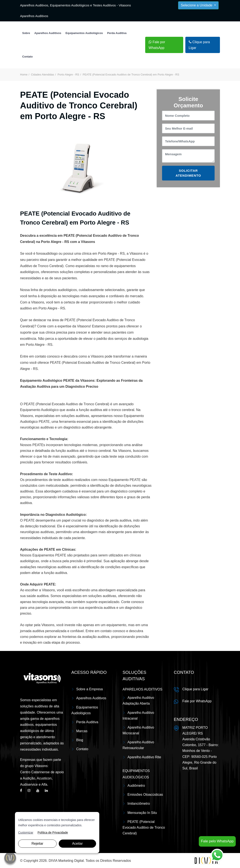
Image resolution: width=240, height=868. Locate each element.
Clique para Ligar (199, 45)
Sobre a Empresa (90, 689)
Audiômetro (136, 786)
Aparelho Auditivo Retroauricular (138, 745)
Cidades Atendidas (42, 75)
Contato (27, 57)
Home (24, 75)
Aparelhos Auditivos (48, 33)
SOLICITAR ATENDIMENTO (188, 173)
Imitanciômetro (139, 804)
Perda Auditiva (117, 33)
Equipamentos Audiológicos (84, 33)
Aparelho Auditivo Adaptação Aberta (138, 701)
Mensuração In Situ (142, 813)
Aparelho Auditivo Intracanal (138, 716)
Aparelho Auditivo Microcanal (138, 730)
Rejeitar (37, 844)
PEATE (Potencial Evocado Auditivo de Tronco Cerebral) (144, 827)
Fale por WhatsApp (157, 45)
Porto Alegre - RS (68, 75)
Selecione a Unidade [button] (197, 5)
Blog (80, 740)
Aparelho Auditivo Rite (144, 757)
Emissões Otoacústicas (145, 795)
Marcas (82, 731)
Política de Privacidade (53, 833)
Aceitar (78, 844)
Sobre (26, 33)
